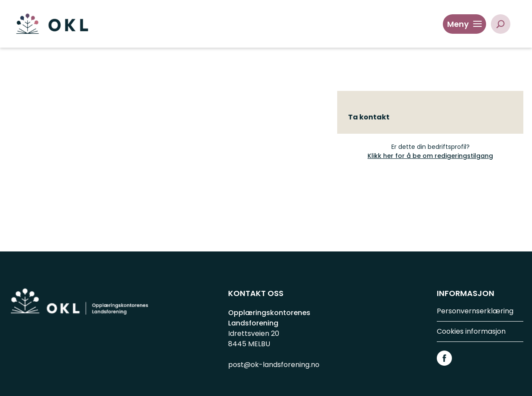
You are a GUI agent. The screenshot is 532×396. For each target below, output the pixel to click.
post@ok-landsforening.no (274, 365)
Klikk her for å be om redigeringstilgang (430, 156)
